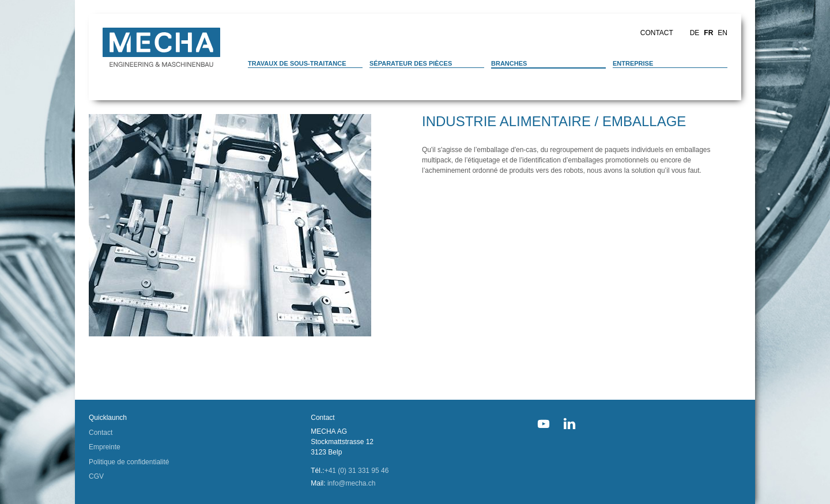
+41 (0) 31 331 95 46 (357, 471)
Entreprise (633, 63)
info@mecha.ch (352, 483)
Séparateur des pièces (411, 63)
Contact (657, 33)
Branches (509, 63)
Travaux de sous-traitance (297, 63)
